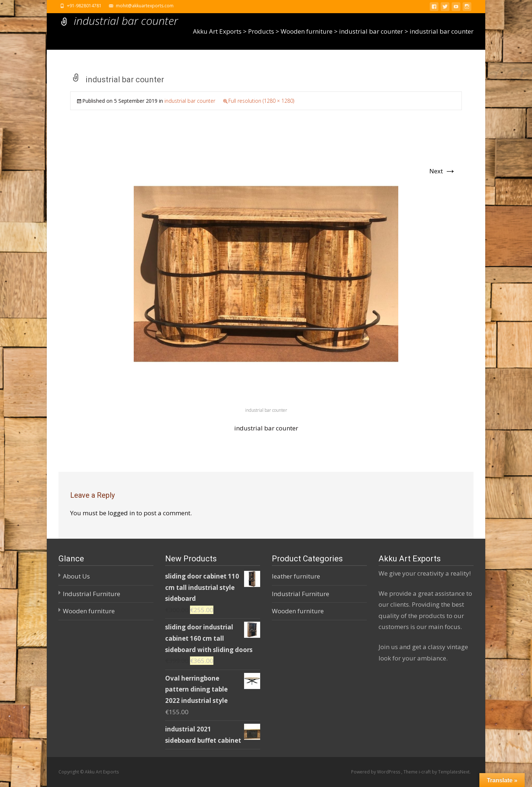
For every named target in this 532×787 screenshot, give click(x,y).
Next (443, 171)
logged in (121, 513)
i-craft (425, 772)
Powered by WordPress (376, 772)
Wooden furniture (89, 611)
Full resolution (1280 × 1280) (261, 101)
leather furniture (296, 576)
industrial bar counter (190, 101)
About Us (76, 576)
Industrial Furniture (92, 594)
